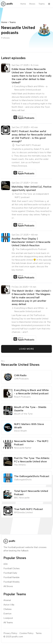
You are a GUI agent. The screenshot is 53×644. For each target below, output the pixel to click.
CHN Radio (20, 375)
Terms (39, 633)
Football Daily (10, 573)
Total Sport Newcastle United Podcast (31, 493)
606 (6, 564)
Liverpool (8, 618)
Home (23, 4)
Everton (7, 614)
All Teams (8, 622)
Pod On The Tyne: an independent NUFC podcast (32, 196)
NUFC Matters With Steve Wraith (29, 426)
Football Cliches (12, 568)
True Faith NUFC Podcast (28, 145)
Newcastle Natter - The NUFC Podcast (31, 443)
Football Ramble (11, 577)
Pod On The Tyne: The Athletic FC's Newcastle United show (32, 460)
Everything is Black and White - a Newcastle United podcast (31, 88)
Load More (27, 349)
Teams (42, 4)
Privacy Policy (10, 633)
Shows (32, 4)
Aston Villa (9, 605)
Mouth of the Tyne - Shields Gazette (30, 409)
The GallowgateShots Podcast (31, 249)
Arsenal (7, 600)
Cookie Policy (26, 633)
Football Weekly (12, 582)
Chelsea (7, 609)
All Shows (8, 586)
